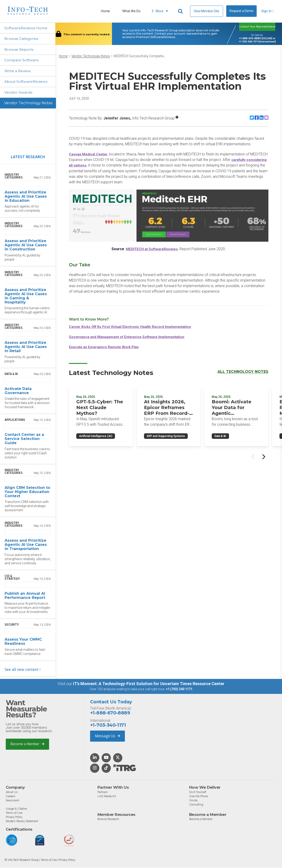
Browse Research (109, 820)
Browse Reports (19, 50)
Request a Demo (241, 11)
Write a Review (18, 71)
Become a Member (28, 745)
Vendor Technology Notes (28, 104)
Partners (103, 793)
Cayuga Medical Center (89, 154)
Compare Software (22, 61)
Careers (11, 797)
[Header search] (181, 11)
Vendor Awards (19, 93)
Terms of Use (14, 813)
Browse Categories (22, 39)
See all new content (23, 670)
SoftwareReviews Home (27, 28)
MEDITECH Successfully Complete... (140, 56)
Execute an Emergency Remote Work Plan (106, 347)
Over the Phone (199, 797)
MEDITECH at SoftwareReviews (152, 249)
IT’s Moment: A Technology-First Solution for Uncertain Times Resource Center (149, 685)
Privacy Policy (15, 818)
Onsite (193, 801)
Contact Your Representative (257, 27)
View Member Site (207, 11)
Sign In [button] (267, 11)
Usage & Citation (17, 809)
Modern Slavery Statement (23, 822)
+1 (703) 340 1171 (179, 690)
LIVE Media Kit (107, 797)
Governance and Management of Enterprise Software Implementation (130, 337)
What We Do (131, 11)
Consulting (196, 805)
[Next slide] (263, 456)
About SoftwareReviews (27, 82)
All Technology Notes (243, 371)
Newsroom (13, 801)
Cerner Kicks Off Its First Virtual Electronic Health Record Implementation (133, 326)
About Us (12, 793)
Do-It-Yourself (198, 793)
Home (105, 11)
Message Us (107, 737)
